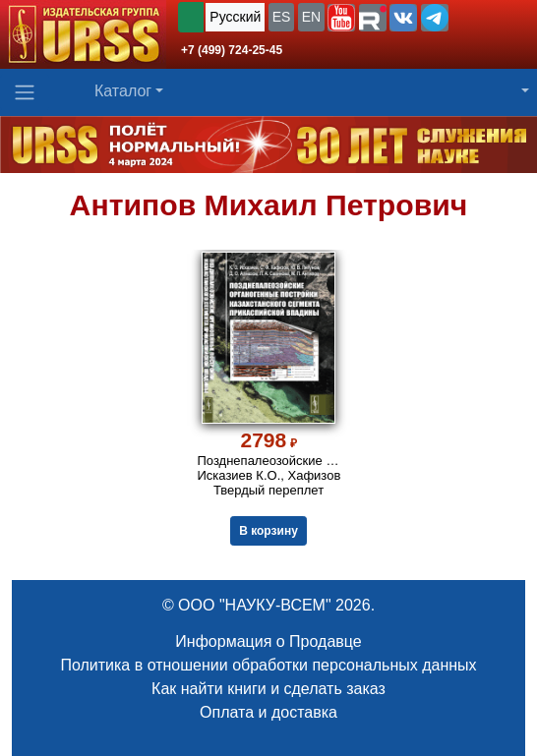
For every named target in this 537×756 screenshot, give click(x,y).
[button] (341, 18)
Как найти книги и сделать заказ (268, 689)
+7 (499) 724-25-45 (232, 50)
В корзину (268, 531)
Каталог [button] (123, 91)
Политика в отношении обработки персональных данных (268, 665)
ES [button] (282, 17)
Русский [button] (235, 17)
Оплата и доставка (268, 712)
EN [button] (311, 17)
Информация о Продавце (268, 641)
